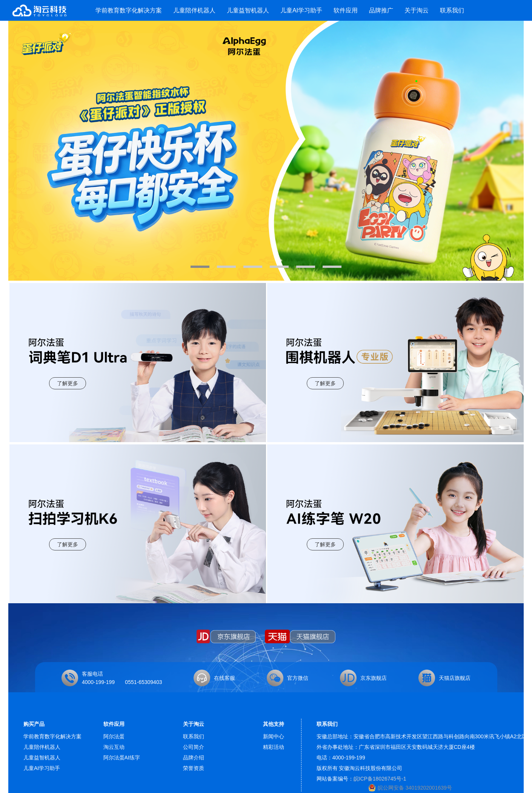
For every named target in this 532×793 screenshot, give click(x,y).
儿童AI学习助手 (301, 10)
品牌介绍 (194, 758)
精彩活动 (274, 747)
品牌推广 (381, 10)
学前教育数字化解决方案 (129, 10)
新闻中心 (274, 736)
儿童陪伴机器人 (194, 10)
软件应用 (346, 10)
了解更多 (68, 383)
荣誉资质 (194, 768)
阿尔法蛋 (114, 736)
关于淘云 (417, 10)
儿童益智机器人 (248, 10)
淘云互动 (114, 747)
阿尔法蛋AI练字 (122, 758)
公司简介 (194, 747)
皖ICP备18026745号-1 (380, 779)
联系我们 (452, 10)
